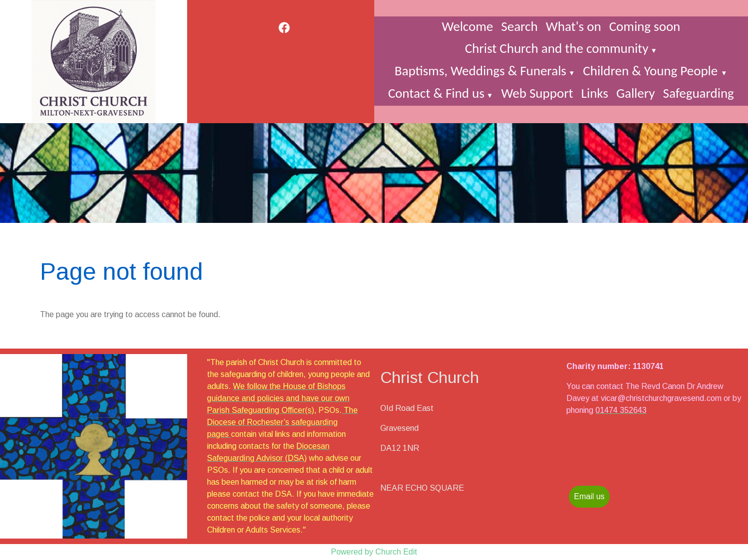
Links (595, 93)
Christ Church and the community (557, 48)
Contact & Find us (436, 93)
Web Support (537, 93)
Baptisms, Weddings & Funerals (481, 71)
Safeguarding (698, 93)
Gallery (636, 93)
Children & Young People (652, 71)
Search (519, 26)
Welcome (467, 26)
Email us (589, 496)
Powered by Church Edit (374, 552)
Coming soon (645, 26)
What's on (574, 26)
